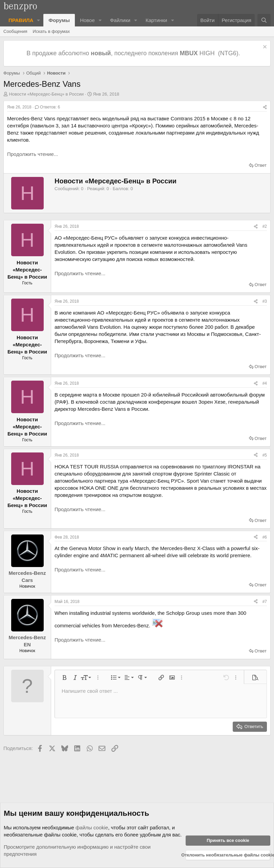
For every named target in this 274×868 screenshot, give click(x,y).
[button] (39, 20)
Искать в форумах (51, 31)
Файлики (120, 20)
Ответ (260, 165)
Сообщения (15, 31)
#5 (265, 455)
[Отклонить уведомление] (264, 48)
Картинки (156, 20)
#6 (265, 537)
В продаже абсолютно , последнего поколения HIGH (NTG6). (134, 53)
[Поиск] (264, 20)
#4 (265, 383)
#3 (265, 301)
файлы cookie (92, 827)
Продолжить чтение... (33, 154)
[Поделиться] (265, 107)
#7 (265, 602)
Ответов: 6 (47, 107)
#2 (265, 226)
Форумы (59, 20)
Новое (87, 20)
